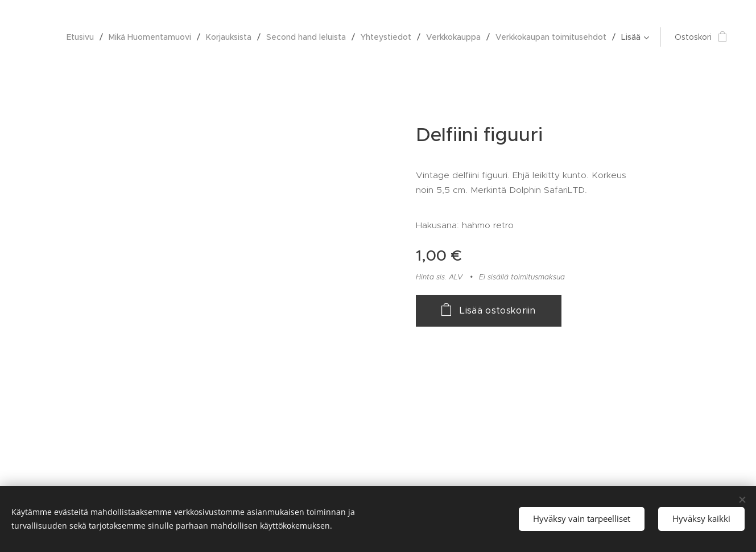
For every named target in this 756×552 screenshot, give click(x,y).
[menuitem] (83, 37)
